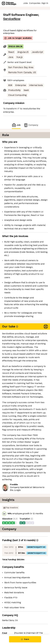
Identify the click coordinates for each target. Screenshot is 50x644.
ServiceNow (12, 19)
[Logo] (9, 3)
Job (16, 125)
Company (31, 125)
